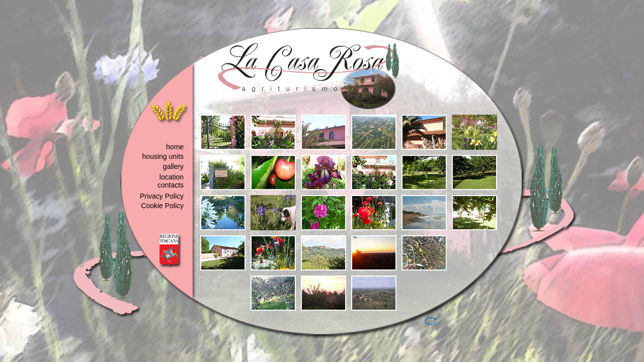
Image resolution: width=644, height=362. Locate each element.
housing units (163, 156)
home (175, 147)
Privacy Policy (162, 196)
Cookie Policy (162, 206)
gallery (173, 166)
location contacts (171, 181)
